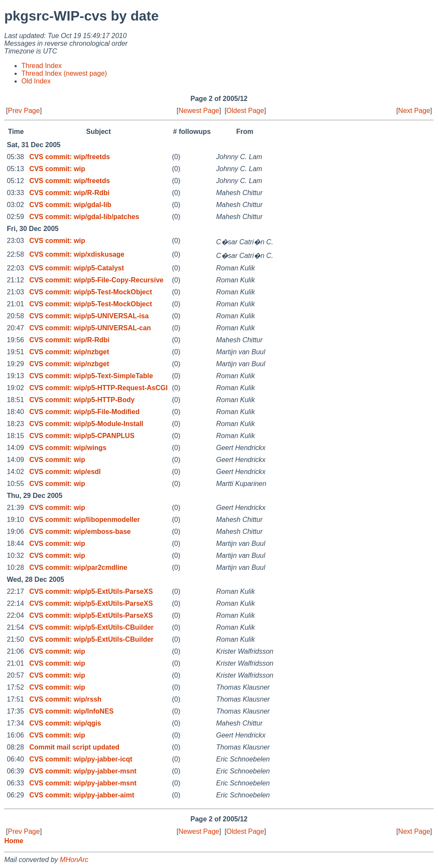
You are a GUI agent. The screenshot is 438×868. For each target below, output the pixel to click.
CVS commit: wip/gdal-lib (70, 205)
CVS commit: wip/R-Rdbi (69, 193)
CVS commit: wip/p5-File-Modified (84, 412)
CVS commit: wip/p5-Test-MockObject (90, 292)
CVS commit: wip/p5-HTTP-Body (82, 400)
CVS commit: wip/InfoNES (71, 711)
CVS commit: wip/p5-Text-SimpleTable (91, 376)
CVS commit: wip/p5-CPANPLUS (82, 436)
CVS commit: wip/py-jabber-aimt (81, 795)
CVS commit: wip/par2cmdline (78, 567)
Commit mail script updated (74, 747)
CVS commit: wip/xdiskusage (77, 254)
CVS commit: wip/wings (68, 448)
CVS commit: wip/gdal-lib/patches (84, 217)
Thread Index (41, 66)
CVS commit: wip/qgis (65, 723)
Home (14, 841)
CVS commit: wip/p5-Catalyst (76, 268)
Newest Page (199, 111)
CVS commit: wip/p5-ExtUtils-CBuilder (91, 627)
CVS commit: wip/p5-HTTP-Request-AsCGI (98, 388)
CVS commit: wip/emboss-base (80, 532)
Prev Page (24, 111)
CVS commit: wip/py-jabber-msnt (83, 771)
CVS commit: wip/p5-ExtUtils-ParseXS (91, 591)
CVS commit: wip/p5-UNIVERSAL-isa (89, 316)
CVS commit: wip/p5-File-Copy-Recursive (96, 280)
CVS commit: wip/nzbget (69, 352)
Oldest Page (245, 111)
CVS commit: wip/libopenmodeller (84, 520)
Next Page (414, 111)
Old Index (36, 81)
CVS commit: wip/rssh (65, 699)
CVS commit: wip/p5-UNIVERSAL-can (90, 328)
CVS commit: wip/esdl (65, 472)
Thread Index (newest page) (64, 73)
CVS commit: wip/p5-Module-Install (86, 424)
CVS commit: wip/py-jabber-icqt (81, 759)
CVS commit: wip (57, 169)
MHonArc (74, 860)
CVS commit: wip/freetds (69, 157)
